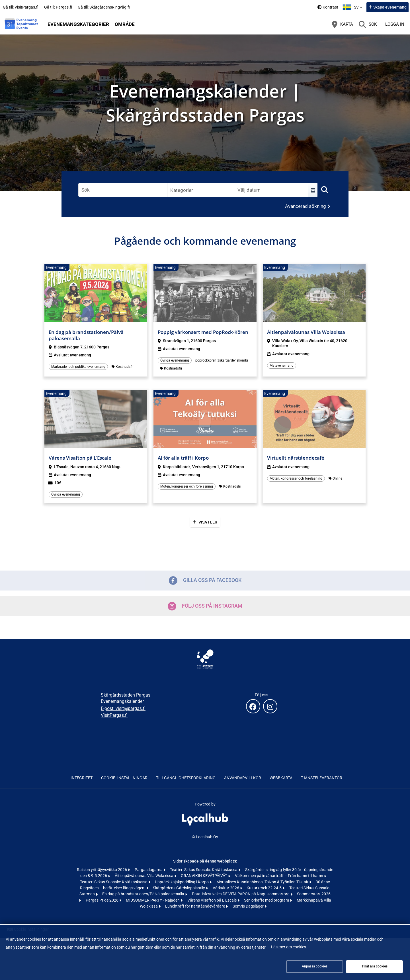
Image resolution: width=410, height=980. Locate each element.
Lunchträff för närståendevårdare (195, 906)
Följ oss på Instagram (205, 606)
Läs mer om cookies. (289, 947)
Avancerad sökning (306, 206)
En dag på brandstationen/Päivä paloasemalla (144, 894)
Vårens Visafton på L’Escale (212, 900)
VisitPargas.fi (114, 715)
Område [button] (125, 24)
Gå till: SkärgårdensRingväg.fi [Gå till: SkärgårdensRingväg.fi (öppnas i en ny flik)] (104, 7)
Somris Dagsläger (249, 906)
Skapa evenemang (390, 7)
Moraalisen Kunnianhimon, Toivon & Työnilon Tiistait (263, 882)
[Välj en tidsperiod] (313, 190)
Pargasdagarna (149, 870)
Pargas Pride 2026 (102, 900)
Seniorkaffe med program (267, 900)
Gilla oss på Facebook (205, 581)
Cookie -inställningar (124, 778)
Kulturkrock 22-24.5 (265, 888)
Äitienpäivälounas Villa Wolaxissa (144, 876)
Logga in (395, 24)
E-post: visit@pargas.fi (123, 708)
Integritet (82, 778)
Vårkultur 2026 (226, 888)
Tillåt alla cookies (375, 966)
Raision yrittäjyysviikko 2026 (102, 870)
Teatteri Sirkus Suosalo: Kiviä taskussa (204, 870)
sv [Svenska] (353, 6)
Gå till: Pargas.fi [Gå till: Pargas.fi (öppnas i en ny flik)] (58, 7)
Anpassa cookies (315, 966)
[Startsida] (21, 24)
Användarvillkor (243, 778)
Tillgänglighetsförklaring (186, 778)
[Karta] (343, 24)
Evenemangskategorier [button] (78, 24)
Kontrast (330, 7)
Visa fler (208, 522)
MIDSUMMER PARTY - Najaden (153, 900)
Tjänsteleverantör (322, 778)
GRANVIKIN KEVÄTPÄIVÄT (204, 876)
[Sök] (368, 24)
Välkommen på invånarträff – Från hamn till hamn (279, 876)
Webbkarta (281, 778)
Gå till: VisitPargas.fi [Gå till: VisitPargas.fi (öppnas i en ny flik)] (21, 7)
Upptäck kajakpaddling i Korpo (182, 882)
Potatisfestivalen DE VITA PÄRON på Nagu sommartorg (241, 894)
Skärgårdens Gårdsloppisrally (179, 888)
